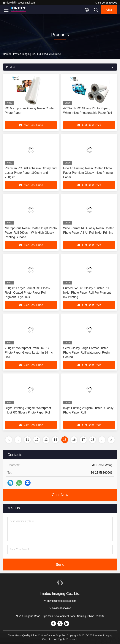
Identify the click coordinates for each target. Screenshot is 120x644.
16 (74, 440)
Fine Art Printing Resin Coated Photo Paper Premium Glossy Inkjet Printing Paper (88, 173)
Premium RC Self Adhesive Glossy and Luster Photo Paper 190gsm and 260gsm (31, 173)
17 (83, 440)
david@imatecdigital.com (19, 3)
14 (55, 440)
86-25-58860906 (106, 3)
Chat (109, 10)
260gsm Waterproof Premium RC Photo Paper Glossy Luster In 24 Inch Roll (30, 353)
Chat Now (60, 495)
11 (27, 440)
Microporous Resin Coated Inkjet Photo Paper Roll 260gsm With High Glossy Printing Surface (31, 233)
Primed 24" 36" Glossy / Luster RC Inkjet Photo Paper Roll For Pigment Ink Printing (87, 293)
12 (37, 440)
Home (6, 54)
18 (93, 440)
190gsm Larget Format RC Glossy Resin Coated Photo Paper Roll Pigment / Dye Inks (27, 293)
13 (46, 440)
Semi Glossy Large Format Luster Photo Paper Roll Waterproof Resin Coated (86, 353)
